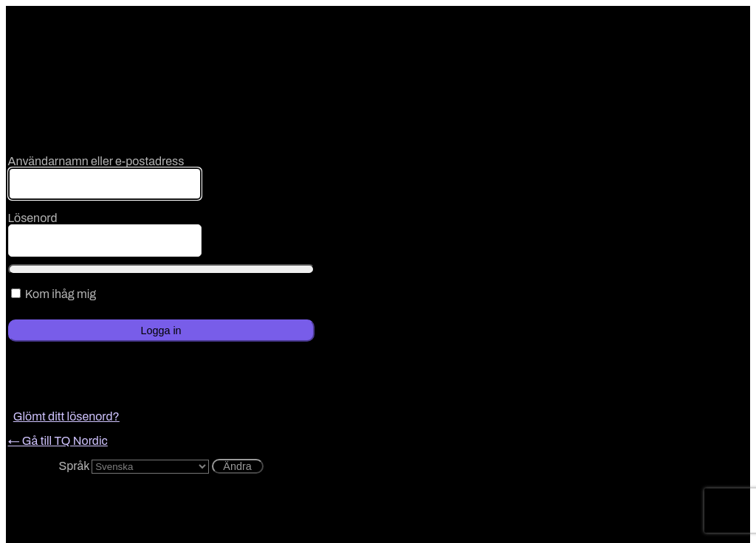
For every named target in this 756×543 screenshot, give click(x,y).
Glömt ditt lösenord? (66, 416)
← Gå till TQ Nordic (58, 441)
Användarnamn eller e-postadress (96, 161)
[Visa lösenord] (161, 269)
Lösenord (33, 218)
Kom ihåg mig (61, 294)
